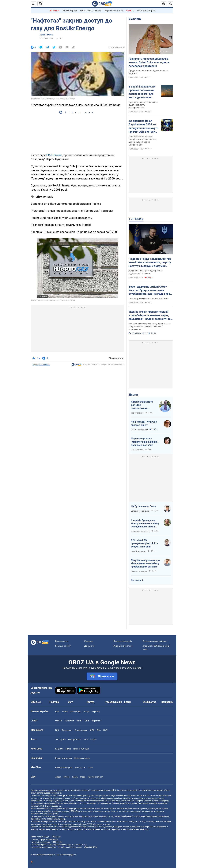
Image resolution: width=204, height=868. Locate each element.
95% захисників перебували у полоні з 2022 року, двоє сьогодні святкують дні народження (150, 326)
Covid (90, 768)
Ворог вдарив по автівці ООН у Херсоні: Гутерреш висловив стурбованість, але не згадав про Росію (149, 290)
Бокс (87, 721)
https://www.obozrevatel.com (128, 790)
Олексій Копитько (138, 551)
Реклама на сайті (63, 646)
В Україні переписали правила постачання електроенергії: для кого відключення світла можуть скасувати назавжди (142, 92)
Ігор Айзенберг (137, 413)
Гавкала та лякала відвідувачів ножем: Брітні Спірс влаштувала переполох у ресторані (149, 62)
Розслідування (114, 702)
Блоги (127, 702)
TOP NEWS (136, 219)
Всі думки (136, 580)
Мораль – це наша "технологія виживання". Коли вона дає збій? (145, 442)
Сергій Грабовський (139, 430)
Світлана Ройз (137, 450)
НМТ (105, 730)
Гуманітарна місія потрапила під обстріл (148, 299)
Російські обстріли (146, 11)
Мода (83, 777)
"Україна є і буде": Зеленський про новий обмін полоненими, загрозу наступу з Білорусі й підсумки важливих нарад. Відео (150, 263)
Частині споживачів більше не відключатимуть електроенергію (143, 105)
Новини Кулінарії (81, 749)
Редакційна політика (41, 365)
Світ (70, 702)
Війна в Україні (70, 11)
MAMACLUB (80, 768)
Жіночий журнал (95, 777)
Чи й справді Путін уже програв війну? (144, 423)
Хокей (79, 721)
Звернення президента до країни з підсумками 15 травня (145, 272)
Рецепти (59, 749)
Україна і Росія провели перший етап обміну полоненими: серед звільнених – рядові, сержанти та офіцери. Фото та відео (150, 315)
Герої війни (54, 11)
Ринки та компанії (63, 758)
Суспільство (149, 702)
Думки (133, 395)
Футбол (58, 721)
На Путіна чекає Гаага (143, 506)
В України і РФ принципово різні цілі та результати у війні (144, 543)
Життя (90, 702)
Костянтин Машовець (140, 531)
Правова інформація (123, 641)
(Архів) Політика (47, 35)
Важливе (135, 19)
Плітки (67, 777)
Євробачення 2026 (114, 11)
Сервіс (94, 739)
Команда (88, 641)
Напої (68, 749)
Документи (89, 646)
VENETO (130, 11)
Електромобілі (75, 739)
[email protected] (65, 847)
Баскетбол (69, 721)
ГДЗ (57, 730)
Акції (86, 739)
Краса (75, 777)
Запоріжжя (75, 711)
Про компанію (62, 641)
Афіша (58, 777)
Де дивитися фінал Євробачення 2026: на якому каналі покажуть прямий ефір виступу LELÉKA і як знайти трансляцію (143, 126)
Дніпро (86, 711)
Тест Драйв (60, 739)
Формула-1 (97, 721)
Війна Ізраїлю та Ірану (91, 11)
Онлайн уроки (81, 730)
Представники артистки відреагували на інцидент (149, 72)
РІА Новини (54, 155)
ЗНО (99, 730)
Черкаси (96, 711)
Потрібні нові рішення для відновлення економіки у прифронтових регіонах (146, 563)
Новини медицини (64, 768)
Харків (65, 711)
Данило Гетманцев (139, 571)
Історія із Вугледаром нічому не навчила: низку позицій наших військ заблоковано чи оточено (145, 524)
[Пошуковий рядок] (171, 4)
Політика (54, 702)
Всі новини (167, 702)
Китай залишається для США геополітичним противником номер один (142, 405)
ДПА (92, 730)
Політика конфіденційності (155, 641)
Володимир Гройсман (140, 511)
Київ (57, 711)
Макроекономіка (82, 758)
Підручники (67, 730)
